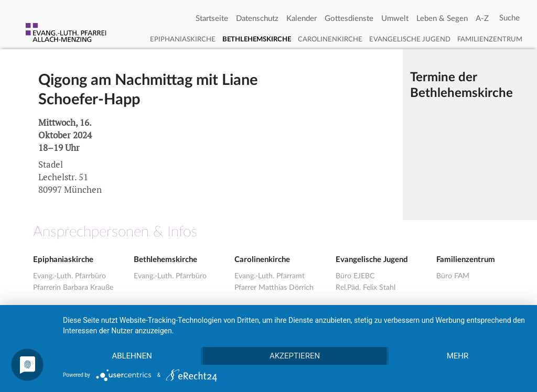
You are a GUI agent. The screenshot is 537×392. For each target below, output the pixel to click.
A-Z (482, 19)
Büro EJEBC (355, 276)
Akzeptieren (295, 356)
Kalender (302, 19)
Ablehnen (132, 356)
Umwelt (395, 19)
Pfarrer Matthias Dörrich (274, 288)
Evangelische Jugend (410, 40)
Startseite (212, 19)
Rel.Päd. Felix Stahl (366, 288)
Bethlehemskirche (257, 40)
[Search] (509, 18)
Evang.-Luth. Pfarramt (270, 276)
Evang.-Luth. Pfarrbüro (69, 276)
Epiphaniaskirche (183, 40)
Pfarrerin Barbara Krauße (73, 288)
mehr (458, 356)
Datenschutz (257, 19)
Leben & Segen (442, 19)
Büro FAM (453, 276)
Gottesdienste (349, 19)
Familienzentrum (490, 40)
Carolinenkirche (330, 40)
